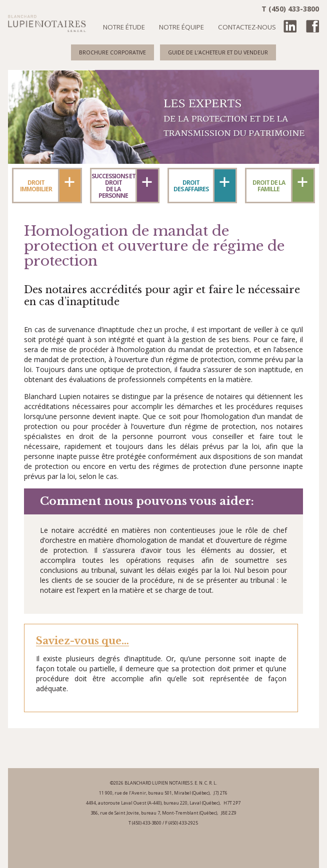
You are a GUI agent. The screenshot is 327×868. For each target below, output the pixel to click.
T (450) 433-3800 (290, 9)
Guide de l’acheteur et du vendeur (218, 52)
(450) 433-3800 (147, 823)
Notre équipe (181, 27)
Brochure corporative (112, 52)
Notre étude (124, 27)
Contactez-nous (247, 27)
